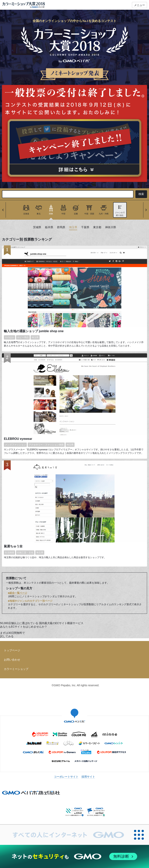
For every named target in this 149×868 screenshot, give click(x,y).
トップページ (12, 650)
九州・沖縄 (104, 214)
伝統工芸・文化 (25, 553)
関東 (51, 214)
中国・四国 (89, 214)
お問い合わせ (12, 660)
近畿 (76, 214)
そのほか (10, 337)
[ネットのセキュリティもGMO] (74, 856)
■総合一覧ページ (18, 593)
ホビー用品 (23, 337)
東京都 (97, 227)
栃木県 (49, 227)
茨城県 (37, 227)
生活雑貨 (10, 553)
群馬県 (61, 227)
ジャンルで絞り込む (120, 214)
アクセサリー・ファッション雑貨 (46, 445)
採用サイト (88, 777)
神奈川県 (111, 227)
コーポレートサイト (66, 777)
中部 (63, 214)
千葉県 (85, 227)
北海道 (26, 214)
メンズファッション (15, 445)
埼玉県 (73, 227)
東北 (39, 214)
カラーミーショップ (16, 669)
